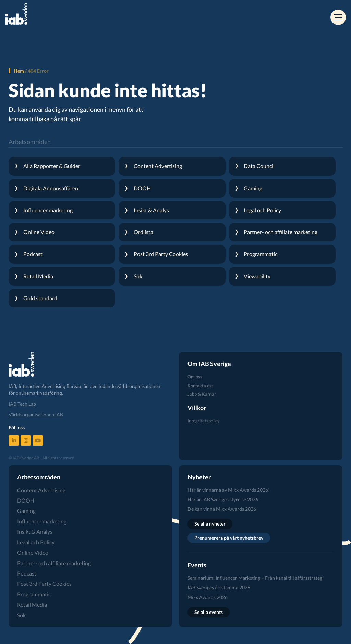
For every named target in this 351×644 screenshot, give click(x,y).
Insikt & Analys (35, 532)
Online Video (33, 552)
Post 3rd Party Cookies (44, 584)
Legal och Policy (36, 542)
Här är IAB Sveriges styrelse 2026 (223, 499)
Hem (19, 71)
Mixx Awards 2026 (208, 597)
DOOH (26, 500)
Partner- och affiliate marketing (54, 563)
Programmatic (34, 594)
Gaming (26, 511)
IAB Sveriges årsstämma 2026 (219, 587)
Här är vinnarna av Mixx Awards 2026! (229, 490)
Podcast (27, 573)
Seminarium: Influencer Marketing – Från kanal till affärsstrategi (256, 578)
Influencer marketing (42, 521)
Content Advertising (41, 490)
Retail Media (32, 604)
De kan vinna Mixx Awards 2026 (222, 509)
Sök (21, 615)
